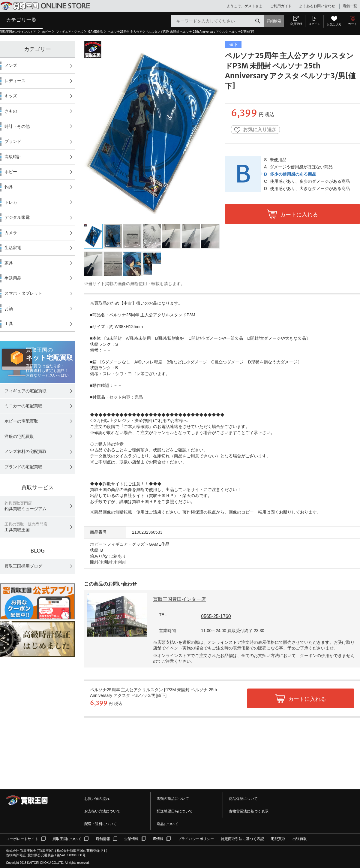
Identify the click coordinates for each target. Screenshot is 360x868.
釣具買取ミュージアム (25, 506)
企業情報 (131, 839)
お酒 (9, 309)
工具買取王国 (26, 527)
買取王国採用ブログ (23, 566)
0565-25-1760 (216, 616)
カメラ (11, 233)
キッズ (11, 96)
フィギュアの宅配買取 (25, 391)
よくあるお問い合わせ (317, 6)
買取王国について (67, 839)
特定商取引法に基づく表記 (242, 839)
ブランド (13, 141)
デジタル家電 (17, 217)
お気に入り (334, 24)
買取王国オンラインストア (18, 32)
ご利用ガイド (281, 6)
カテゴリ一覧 (21, 20)
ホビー (46, 32)
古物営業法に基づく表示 (249, 811)
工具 (9, 324)
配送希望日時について (175, 811)
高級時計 (13, 157)
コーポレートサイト (22, 839)
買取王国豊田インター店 (179, 599)
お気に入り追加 (255, 130)
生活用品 (13, 278)
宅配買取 (278, 839)
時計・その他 (17, 126)
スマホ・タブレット (23, 293)
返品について (167, 824)
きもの (11, 111)
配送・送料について (100, 824)
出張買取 (300, 839)
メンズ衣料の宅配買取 (25, 451)
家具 (9, 263)
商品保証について (243, 799)
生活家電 (13, 248)
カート (352, 24)
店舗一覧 (350, 6)
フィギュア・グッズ (70, 32)
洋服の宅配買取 (19, 436)
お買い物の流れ (97, 799)
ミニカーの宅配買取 (23, 406)
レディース (15, 81)
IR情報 (158, 839)
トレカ (11, 202)
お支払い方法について (102, 811)
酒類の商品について (173, 799)
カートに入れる (299, 214)
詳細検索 (274, 21)
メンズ (11, 65)
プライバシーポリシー (196, 839)
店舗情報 (103, 839)
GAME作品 (96, 32)
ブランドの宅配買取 (23, 467)
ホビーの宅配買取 (21, 421)
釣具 (9, 187)
